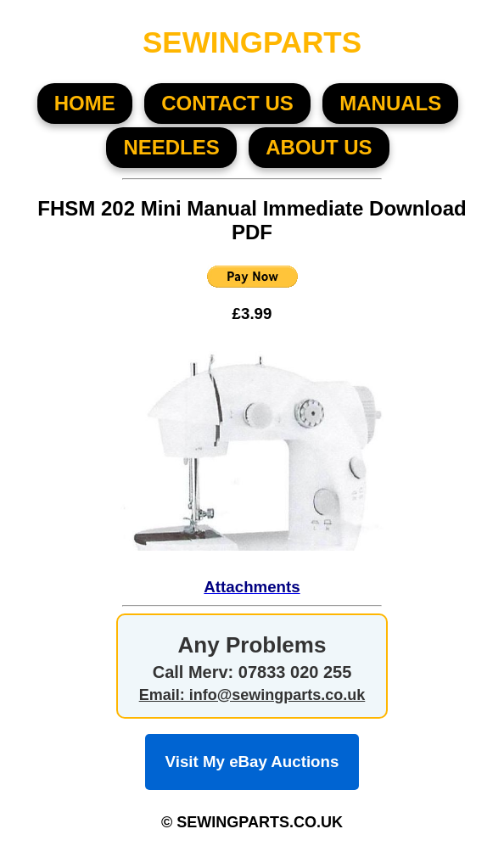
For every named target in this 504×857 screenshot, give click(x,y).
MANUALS (390, 103)
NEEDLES (171, 147)
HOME (85, 103)
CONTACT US (227, 103)
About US (319, 147)
